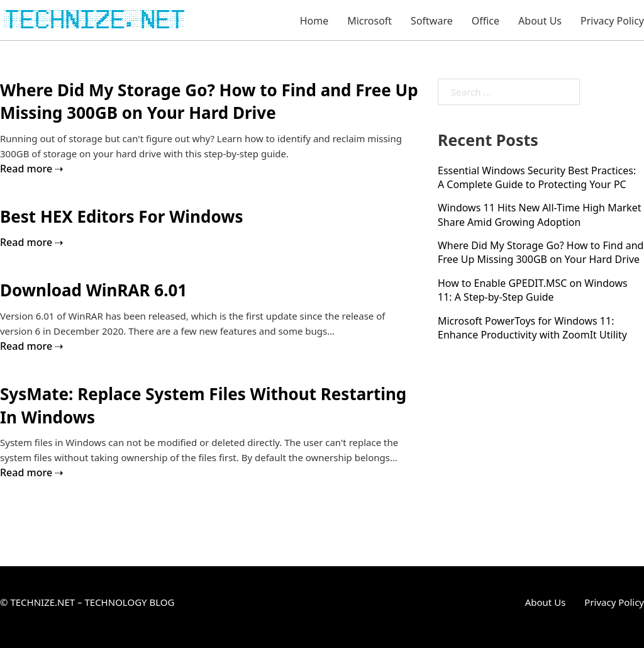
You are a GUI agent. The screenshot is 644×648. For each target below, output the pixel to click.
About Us (540, 21)
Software (432, 21)
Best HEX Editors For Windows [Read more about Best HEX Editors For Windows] (121, 216)
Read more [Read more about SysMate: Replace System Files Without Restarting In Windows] (26, 472)
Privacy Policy (612, 21)
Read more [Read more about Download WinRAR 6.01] (26, 346)
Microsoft (369, 21)
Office (486, 21)
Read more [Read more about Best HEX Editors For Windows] (26, 242)
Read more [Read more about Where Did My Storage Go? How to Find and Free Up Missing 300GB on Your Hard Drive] (26, 169)
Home (314, 21)
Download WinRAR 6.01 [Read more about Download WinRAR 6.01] (93, 290)
